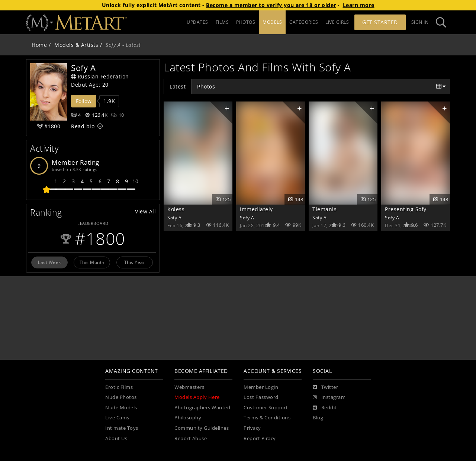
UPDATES (197, 22)
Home (39, 45)
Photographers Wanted (202, 408)
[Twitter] (325, 387)
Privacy (252, 428)
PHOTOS (246, 22)
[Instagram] (329, 397)
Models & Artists (76, 45)
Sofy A (174, 217)
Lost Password (261, 397)
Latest (178, 86)
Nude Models (121, 408)
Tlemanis (324, 209)
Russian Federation (100, 76)
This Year (135, 262)
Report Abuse (191, 439)
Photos (206, 86)
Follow (84, 101)
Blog (318, 418)
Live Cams (117, 418)
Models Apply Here (197, 397)
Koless (176, 209)
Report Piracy (260, 439)
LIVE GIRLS (337, 22)
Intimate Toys (122, 428)
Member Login (261, 387)
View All (145, 211)
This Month (92, 262)
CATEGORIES (304, 22)
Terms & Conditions (267, 418)
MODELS (272, 22)
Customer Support (266, 408)
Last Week (49, 262)
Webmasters (189, 387)
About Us (116, 439)
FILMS (222, 22)
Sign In (420, 22)
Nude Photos (121, 397)
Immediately (256, 209)
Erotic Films (119, 387)
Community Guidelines (202, 428)
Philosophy (188, 418)
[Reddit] (325, 408)
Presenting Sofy (406, 209)
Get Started (380, 22)
